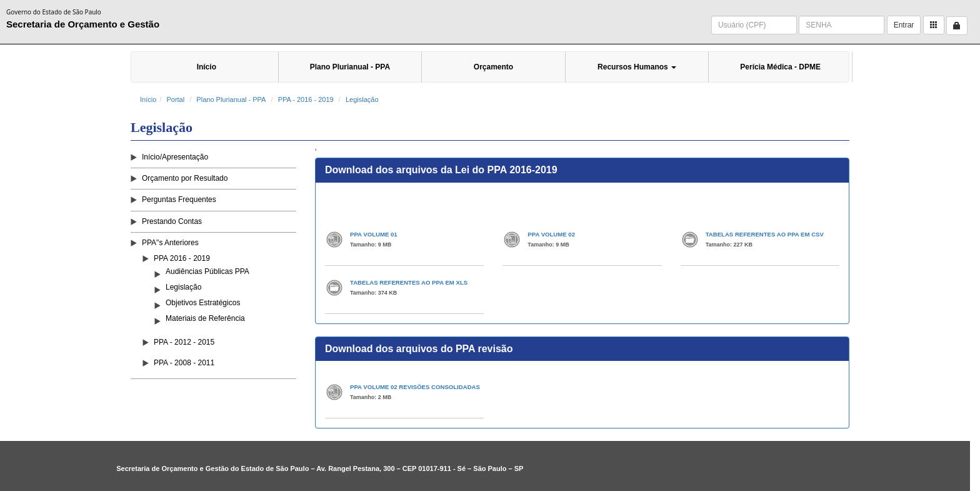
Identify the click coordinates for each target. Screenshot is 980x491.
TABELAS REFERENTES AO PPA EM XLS (409, 282)
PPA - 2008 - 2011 (184, 363)
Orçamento (493, 67)
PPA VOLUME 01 (374, 234)
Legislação (362, 99)
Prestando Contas (172, 221)
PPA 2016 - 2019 (182, 258)
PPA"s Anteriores (170, 243)
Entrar (904, 25)
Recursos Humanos (637, 67)
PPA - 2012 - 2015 (184, 342)
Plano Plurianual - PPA (350, 67)
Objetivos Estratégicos (203, 303)
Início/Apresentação (175, 157)
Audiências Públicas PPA (207, 271)
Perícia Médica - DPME (780, 67)
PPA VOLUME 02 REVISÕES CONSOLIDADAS (415, 387)
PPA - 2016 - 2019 (306, 99)
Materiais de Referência (205, 318)
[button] (934, 25)
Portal (175, 99)
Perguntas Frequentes (179, 200)
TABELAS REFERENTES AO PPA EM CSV (765, 234)
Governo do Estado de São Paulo (54, 12)
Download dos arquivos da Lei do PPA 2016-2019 (441, 170)
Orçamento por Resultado (185, 178)
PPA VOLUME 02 (551, 234)
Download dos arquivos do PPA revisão (419, 349)
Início (207, 67)
